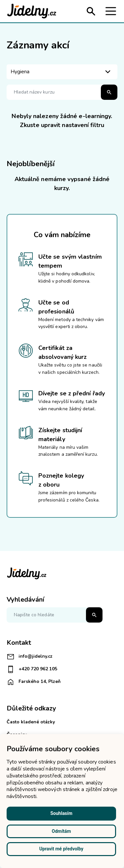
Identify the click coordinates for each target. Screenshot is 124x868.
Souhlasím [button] (61, 813)
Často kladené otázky (31, 722)
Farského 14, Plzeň (34, 682)
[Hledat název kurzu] (62, 92)
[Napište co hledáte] (55, 615)
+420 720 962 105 (32, 669)
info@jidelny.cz (30, 657)
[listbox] (62, 72)
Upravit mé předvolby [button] (61, 849)
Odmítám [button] (62, 831)
